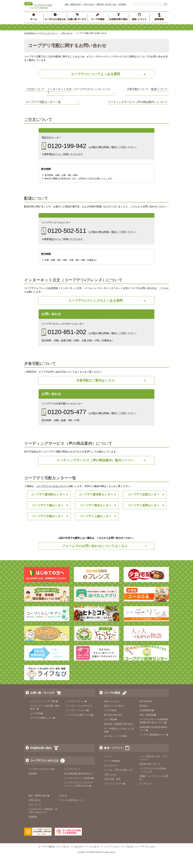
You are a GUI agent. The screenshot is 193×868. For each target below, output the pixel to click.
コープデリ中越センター (48, 529)
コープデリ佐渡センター (144, 507)
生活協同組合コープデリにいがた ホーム (41, 33)
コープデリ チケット (76, 715)
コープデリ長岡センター (144, 518)
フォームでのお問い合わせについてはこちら (95, 559)
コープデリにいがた (146, 860)
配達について (108, 92)
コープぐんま (112, 860)
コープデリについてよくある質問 (95, 74)
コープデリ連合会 (46, 860)
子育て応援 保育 (112, 792)
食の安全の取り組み (113, 728)
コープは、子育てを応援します (118, 783)
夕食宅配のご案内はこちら (95, 392)
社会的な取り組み (41, 761)
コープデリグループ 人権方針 (79, 791)
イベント (108, 770)
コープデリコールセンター (51, 499)
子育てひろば (110, 788)
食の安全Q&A (146, 715)
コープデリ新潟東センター (96, 507)
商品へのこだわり (112, 715)
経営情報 (33, 787)
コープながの (127, 860)
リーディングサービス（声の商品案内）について (131, 113)
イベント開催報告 (112, 774)
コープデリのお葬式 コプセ (79, 728)
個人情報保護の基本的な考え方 (78, 787)
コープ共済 (36, 727)
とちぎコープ (96, 860)
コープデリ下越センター (48, 518)
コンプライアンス (72, 782)
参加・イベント (114, 761)
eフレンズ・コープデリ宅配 (44, 715)
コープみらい (64, 860)
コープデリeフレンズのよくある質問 (95, 312)
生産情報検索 (147, 724)
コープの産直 (110, 724)
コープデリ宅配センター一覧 (44, 113)
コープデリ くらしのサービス (79, 719)
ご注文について (36, 92)
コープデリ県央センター (96, 518)
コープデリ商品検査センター (154, 748)
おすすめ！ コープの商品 (115, 749)
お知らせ (63, 809)
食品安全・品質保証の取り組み (120, 737)
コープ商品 (110, 733)
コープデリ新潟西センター (48, 507)
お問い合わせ (89, 4)
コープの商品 (112, 706)
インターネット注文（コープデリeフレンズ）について (57, 102)
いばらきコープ (80, 860)
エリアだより (146, 797)
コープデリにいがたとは (44, 774)
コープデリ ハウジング (77, 724)
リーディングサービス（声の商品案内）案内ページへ (95, 473)
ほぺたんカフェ (111, 779)
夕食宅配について (111, 101)
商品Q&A (144, 719)
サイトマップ (35, 818)
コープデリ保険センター (43, 731)
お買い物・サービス (42, 706)
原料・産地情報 (148, 728)
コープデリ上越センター (96, 529)
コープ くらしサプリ (115, 797)
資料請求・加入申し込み (106, 4)
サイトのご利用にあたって (71, 813)
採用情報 (122, 4)
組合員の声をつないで (150, 777)
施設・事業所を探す (73, 4)
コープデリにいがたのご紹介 (42, 782)
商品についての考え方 (114, 719)
